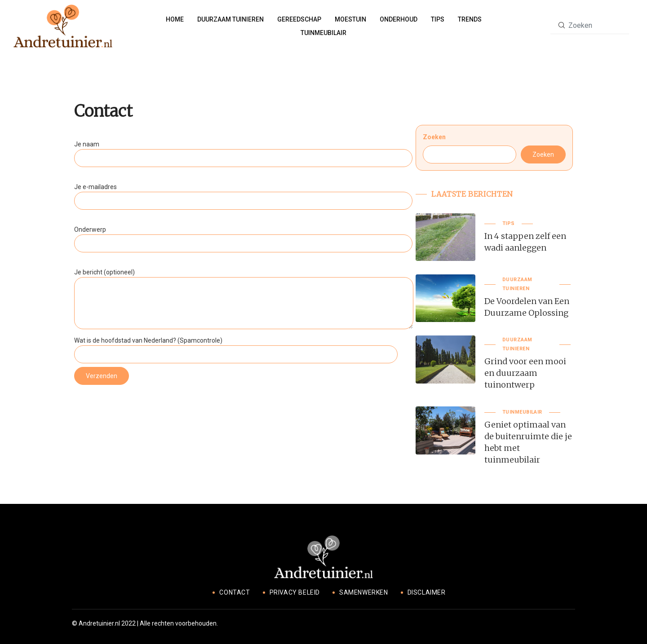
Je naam (243, 151)
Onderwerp (243, 236)
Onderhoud (399, 19)
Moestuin (350, 19)
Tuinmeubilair (323, 33)
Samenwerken (364, 592)
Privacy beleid (295, 592)
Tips (438, 19)
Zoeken (434, 137)
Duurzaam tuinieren (230, 19)
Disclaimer (427, 592)
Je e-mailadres (243, 194)
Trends (470, 19)
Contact (235, 592)
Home (175, 19)
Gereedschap (299, 19)
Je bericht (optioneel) (244, 300)
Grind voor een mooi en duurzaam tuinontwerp (525, 373)
